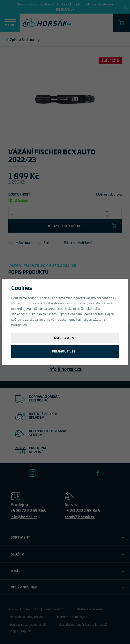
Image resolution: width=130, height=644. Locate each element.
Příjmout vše (64, 351)
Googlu (86, 308)
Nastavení (65, 338)
